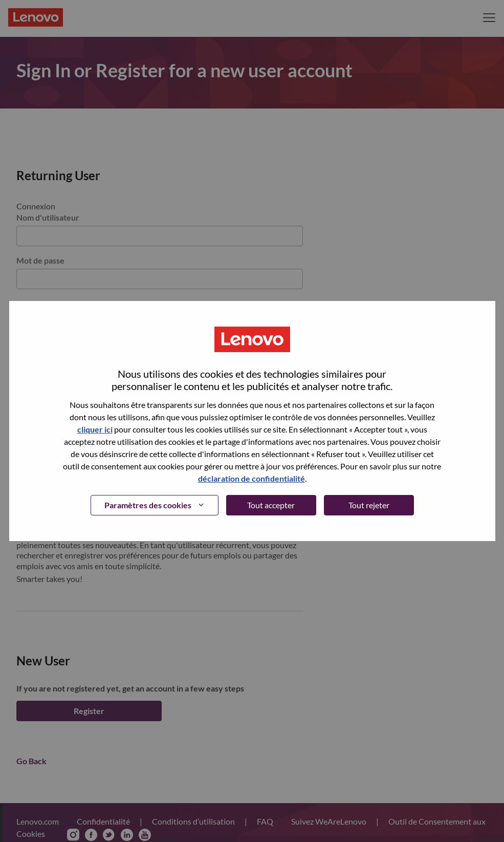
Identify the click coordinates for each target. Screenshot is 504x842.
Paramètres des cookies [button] (148, 505)
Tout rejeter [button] (369, 505)
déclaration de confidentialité (251, 478)
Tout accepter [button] (271, 505)
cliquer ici (95, 429)
